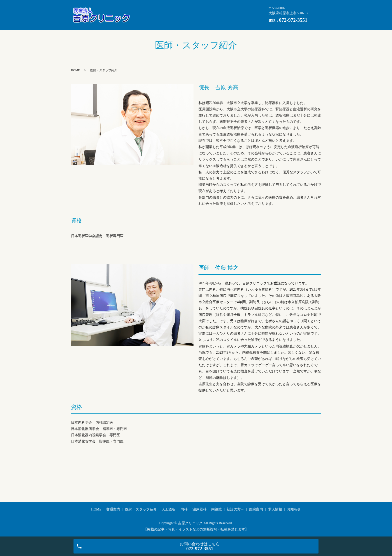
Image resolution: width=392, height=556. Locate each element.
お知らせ (169, 23)
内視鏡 (185, 15)
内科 (140, 15)
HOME (142, 7)
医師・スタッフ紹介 (200, 7)
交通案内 (165, 7)
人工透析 (235, 7)
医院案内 (238, 15)
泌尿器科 (162, 15)
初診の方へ (211, 15)
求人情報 (144, 23)
